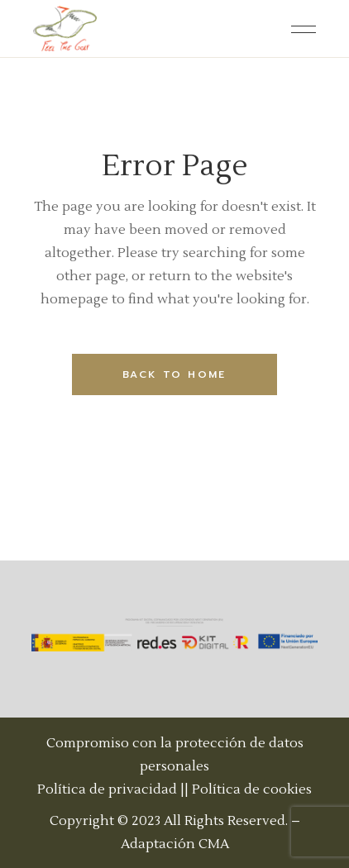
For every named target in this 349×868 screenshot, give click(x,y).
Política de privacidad (107, 789)
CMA (214, 844)
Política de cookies (252, 789)
